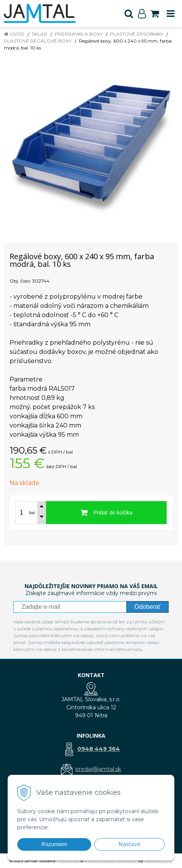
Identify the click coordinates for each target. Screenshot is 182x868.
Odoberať (148, 607)
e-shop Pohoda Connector (111, 861)
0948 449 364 (99, 749)
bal (32, 513)
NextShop (69, 861)
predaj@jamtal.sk (98, 769)
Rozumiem (54, 844)
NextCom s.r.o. (158, 861)
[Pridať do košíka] (106, 513)
